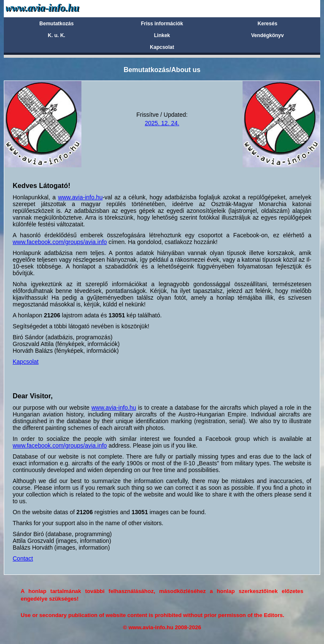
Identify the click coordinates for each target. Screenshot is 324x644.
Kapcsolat (162, 47)
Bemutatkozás (56, 24)
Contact (23, 558)
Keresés (268, 24)
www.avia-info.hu (80, 197)
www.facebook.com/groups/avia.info (60, 242)
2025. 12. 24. (162, 123)
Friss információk (162, 24)
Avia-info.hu (57, 8)
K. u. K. (56, 35)
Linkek (162, 35)
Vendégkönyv (267, 35)
